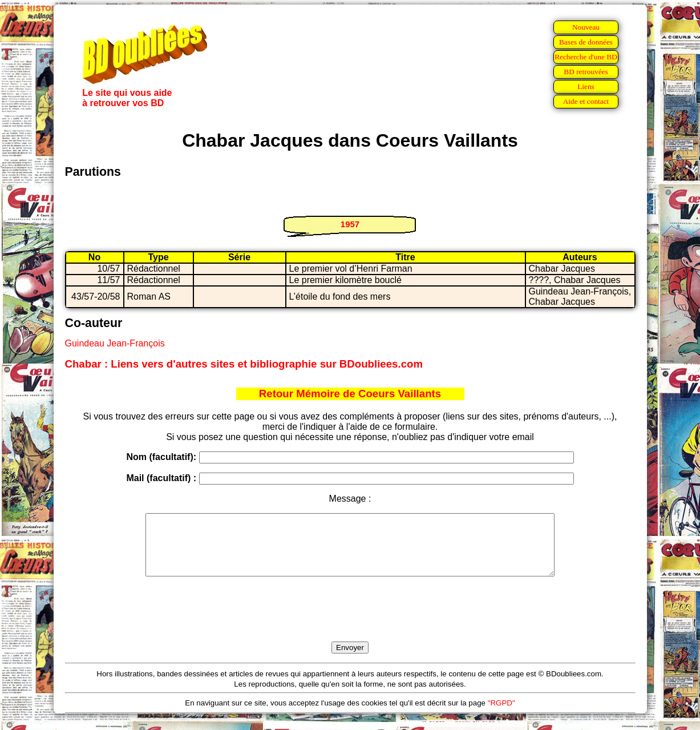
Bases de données (586, 42)
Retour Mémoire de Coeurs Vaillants (350, 394)
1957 (350, 224)
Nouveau (586, 27)
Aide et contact (586, 101)
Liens (586, 86)
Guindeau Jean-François (115, 343)
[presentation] (350, 622)
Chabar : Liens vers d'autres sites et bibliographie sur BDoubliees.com (244, 364)
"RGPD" (501, 715)
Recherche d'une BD (586, 57)
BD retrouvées (586, 72)
